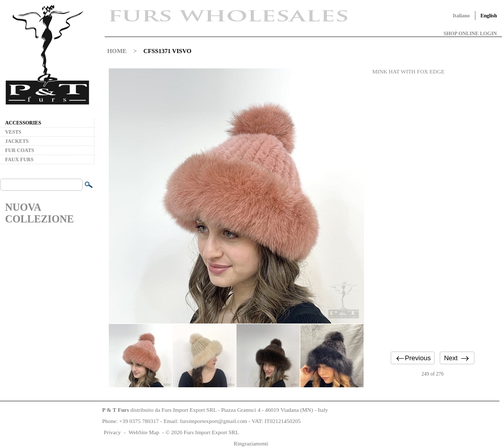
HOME (117, 51)
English (489, 16)
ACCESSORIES (23, 123)
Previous (418, 358)
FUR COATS (20, 150)
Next (451, 358)
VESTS (13, 132)
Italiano (461, 16)
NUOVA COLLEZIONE (39, 213)
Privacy (112, 432)
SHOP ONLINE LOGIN (470, 33)
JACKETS (17, 141)
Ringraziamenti (251, 443)
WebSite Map (144, 432)
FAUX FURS (19, 159)
